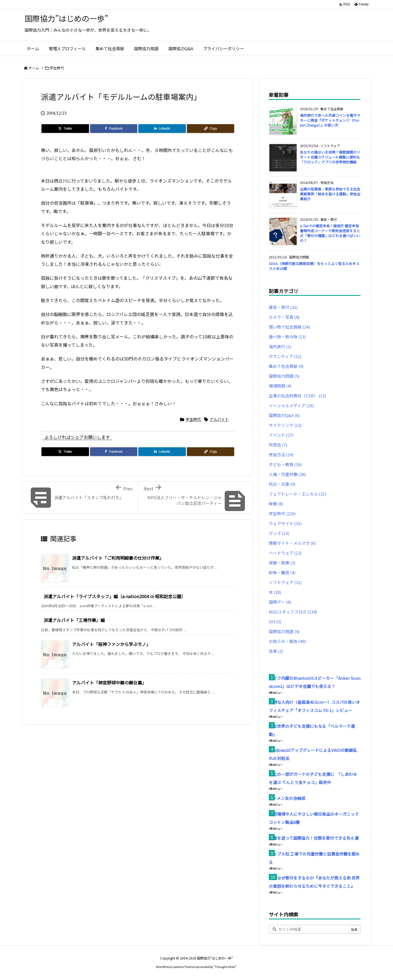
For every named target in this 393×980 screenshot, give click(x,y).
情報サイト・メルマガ (292, 543)
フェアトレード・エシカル (297, 494)
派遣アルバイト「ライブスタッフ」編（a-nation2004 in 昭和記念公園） (115, 596)
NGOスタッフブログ (293, 612)
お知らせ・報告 (287, 641)
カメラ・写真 (284, 317)
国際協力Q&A (284, 415)
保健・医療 (282, 563)
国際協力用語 (284, 631)
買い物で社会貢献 (289, 327)
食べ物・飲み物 (287, 337)
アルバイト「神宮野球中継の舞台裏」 (109, 683)
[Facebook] (114, 129)
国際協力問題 (284, 376)
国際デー (280, 602)
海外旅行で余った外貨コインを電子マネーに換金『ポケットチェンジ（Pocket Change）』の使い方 (330, 120)
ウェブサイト (285, 523)
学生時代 (57, 68)
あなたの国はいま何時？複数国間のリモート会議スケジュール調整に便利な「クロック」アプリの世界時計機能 (330, 157)
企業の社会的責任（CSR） (297, 396)
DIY (275, 622)
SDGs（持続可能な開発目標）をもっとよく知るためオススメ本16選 (314, 266)
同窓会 (278, 445)
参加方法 (281, 455)
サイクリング (285, 425)
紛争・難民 (282, 572)
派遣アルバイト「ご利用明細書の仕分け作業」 (118, 558)
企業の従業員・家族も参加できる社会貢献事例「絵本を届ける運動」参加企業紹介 (330, 194)
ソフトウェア (285, 582)
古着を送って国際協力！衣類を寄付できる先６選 (314, 838)
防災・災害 (282, 484)
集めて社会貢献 (286, 366)
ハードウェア (285, 553)
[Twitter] (65, 129)
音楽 (276, 651)
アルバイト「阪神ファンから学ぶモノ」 (111, 644)
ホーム (34, 68)
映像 (276, 504)
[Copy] (211, 129)
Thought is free (225, 967)
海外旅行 (280, 346)
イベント (281, 435)
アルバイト (219, 419)
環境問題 (280, 386)
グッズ (279, 533)
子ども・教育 (285, 464)
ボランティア (285, 356)
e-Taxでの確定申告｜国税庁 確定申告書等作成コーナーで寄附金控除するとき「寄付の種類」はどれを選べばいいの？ (330, 233)
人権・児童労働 (287, 474)
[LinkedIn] (162, 129)
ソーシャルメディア (291, 405)
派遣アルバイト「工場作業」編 (74, 620)
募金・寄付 (283, 307)
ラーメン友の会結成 (287, 798)
